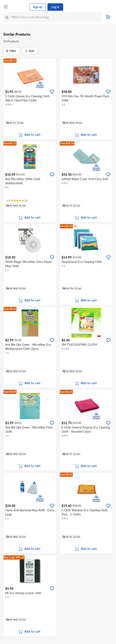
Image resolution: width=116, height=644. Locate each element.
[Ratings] (17, 201)
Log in (55, 7)
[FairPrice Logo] (19, 7)
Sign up (38, 7)
